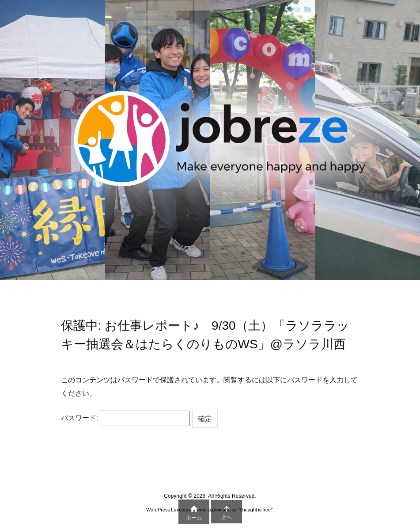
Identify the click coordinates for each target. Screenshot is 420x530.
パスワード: (126, 418)
